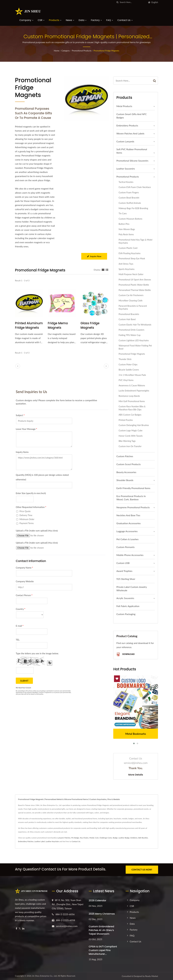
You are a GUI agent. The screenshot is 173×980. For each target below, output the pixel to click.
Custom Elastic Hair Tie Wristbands (135, 325)
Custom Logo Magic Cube (131, 430)
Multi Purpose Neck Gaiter (131, 274)
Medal (92, 838)
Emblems (134, 838)
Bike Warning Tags (127, 441)
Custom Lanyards (125, 141)
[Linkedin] (23, 928)
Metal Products (124, 106)
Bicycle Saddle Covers (129, 370)
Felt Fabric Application (128, 606)
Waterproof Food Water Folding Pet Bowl (135, 347)
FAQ (110, 20)
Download (125, 654)
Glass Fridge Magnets (90, 325)
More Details (136, 775)
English (155, 2)
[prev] (18, 366)
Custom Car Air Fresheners (131, 295)
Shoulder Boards (125, 480)
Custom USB (123, 563)
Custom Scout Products (129, 464)
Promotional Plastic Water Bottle (134, 285)
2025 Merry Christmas (102, 914)
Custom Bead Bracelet (129, 198)
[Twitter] (20, 928)
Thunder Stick (125, 359)
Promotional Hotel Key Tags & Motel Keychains (135, 241)
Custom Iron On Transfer (130, 446)
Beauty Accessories (126, 472)
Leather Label (40, 841)
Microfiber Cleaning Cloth (131, 301)
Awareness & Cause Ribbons (132, 385)
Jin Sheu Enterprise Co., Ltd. (45, 976)
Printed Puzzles (126, 420)
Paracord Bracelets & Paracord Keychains (133, 307)
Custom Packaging (126, 614)
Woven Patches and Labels (130, 133)
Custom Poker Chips (128, 364)
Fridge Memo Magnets (58, 325)
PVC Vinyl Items (126, 380)
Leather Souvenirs (126, 169)
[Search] (133, 2)
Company (26, 20)
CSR (41, 20)
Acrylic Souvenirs (125, 598)
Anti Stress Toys (126, 264)
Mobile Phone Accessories (130, 555)
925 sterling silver (126, 579)
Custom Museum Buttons (130, 219)
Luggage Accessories (127, 531)
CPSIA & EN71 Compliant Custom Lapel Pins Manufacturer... (103, 950)
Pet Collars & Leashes (127, 539)
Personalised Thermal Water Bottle (135, 290)
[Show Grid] (103, 270)
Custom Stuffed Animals (130, 203)
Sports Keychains (127, 269)
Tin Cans (123, 213)
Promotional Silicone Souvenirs (132, 161)
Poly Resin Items (126, 234)
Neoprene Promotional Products (133, 507)
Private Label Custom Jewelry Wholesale (132, 589)
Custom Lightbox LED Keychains (134, 340)
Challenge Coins (106, 838)
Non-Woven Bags (127, 229)
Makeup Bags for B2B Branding (133, 208)
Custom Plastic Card (128, 248)
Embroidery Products (127, 125)
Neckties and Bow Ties (128, 515)
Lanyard (60, 838)
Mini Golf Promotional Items (132, 401)
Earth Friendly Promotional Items (133, 488)
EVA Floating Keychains (129, 253)
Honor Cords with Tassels (131, 436)
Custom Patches (125, 456)
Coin (97, 838)
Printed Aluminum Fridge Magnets (29, 325)
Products (55, 20)
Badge (115, 838)
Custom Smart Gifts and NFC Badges (131, 116)
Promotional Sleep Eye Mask (132, 258)
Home (57, 51)
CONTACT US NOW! (142, 870)
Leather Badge (124, 838)
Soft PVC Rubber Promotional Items (132, 151)
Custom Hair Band (127, 319)
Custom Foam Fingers (129, 192)
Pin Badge (75, 838)
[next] (106, 366)
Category (66, 51)
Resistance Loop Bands (129, 396)
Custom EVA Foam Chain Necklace (135, 187)
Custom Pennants (125, 547)
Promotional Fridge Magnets (106, 51)
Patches (67, 838)
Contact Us (125, 20)
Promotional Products (82, 51)
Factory (96, 20)
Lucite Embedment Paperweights (134, 391)
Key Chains (84, 838)
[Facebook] (16, 928)
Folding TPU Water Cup (130, 335)
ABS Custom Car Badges (130, 415)
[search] (118, 2)
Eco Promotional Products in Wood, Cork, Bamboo (131, 498)
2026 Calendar (98, 900)
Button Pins (124, 224)
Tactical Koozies (126, 182)
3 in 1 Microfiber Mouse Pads (132, 375)
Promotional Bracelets (129, 314)
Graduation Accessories (128, 523)
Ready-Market (152, 976)
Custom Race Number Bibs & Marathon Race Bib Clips (132, 408)
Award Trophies (124, 571)
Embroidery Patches (26, 841)
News (70, 20)
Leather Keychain (52, 841)
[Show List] (107, 270)
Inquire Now (94, 256)
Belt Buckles (143, 838)
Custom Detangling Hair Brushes (134, 425)
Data (83, 20)
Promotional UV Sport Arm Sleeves (135, 280)
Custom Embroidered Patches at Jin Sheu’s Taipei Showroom (101, 930)
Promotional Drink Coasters (131, 330)
